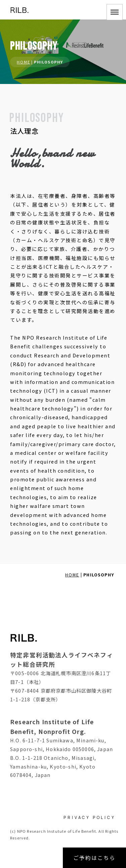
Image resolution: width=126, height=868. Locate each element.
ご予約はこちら (94, 858)
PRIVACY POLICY (89, 817)
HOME (24, 62)
